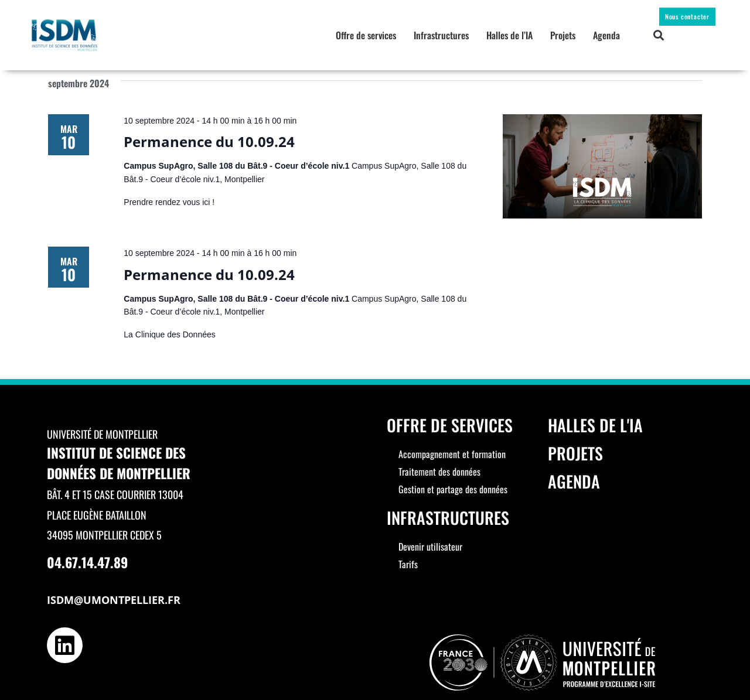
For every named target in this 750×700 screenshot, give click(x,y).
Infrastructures (441, 35)
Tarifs (408, 564)
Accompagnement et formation (452, 454)
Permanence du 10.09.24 (209, 141)
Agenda (606, 35)
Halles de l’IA (509, 35)
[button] (659, 35)
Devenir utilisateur (430, 547)
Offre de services (366, 35)
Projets (563, 35)
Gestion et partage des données (453, 489)
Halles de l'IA (595, 425)
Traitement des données (439, 472)
